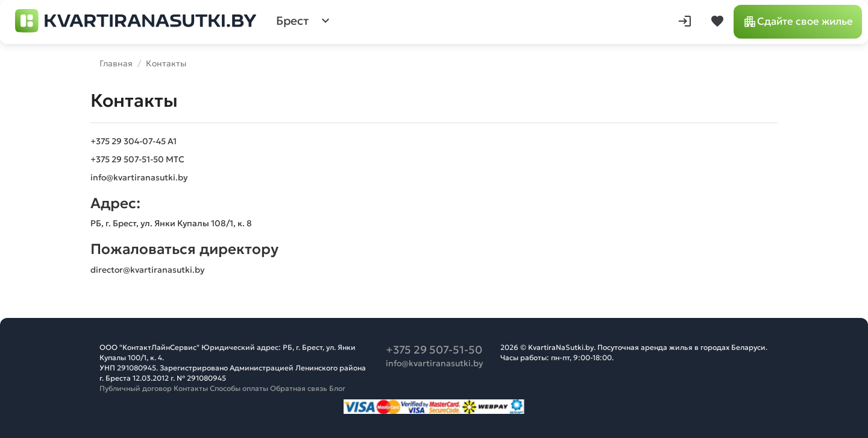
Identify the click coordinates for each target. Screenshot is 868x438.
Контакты (191, 388)
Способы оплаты (239, 388)
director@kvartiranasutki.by (147, 270)
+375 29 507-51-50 (434, 350)
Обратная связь (299, 388)
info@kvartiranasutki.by (139, 177)
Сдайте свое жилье (798, 22)
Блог (337, 388)
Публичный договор (136, 388)
